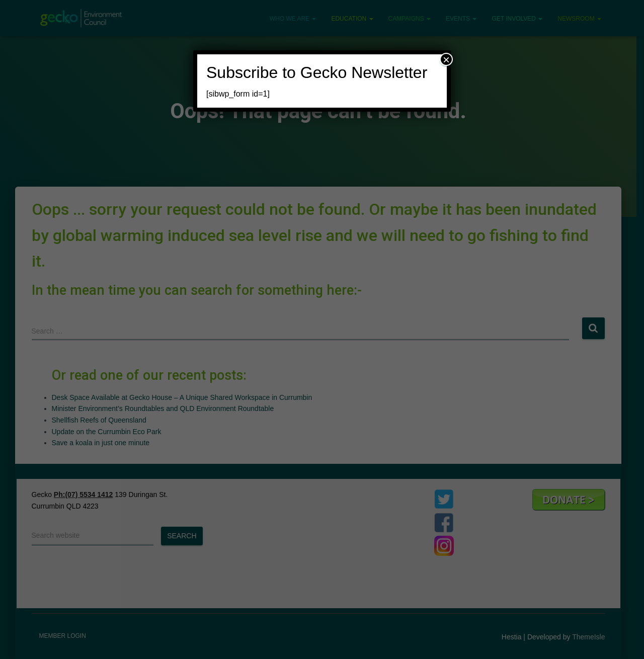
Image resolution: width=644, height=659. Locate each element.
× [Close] (446, 59)
